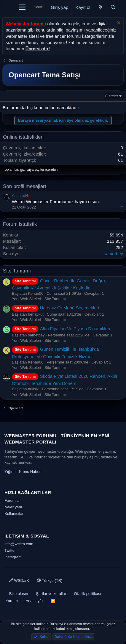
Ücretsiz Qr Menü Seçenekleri (55, 308)
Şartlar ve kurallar (51, 594)
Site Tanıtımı (17, 271)
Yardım (12, 601)
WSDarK (19, 580)
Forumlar (12, 500)
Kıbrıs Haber (30, 472)
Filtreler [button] (112, 96)
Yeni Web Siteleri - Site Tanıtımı (39, 299)
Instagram (13, 557)
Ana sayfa (34, 601)
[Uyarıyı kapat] (118, 24)
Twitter (10, 550)
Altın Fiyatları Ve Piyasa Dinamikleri (61, 329)
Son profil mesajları (25, 186)
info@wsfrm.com (19, 544)
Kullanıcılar (14, 514)
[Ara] (113, 7)
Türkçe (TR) (50, 580)
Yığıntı (10, 472)
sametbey (113, 254)
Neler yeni (13, 507)
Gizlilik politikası (87, 594)
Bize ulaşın (19, 594)
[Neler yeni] (100, 7)
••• (121, 207)
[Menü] (22, 7)
